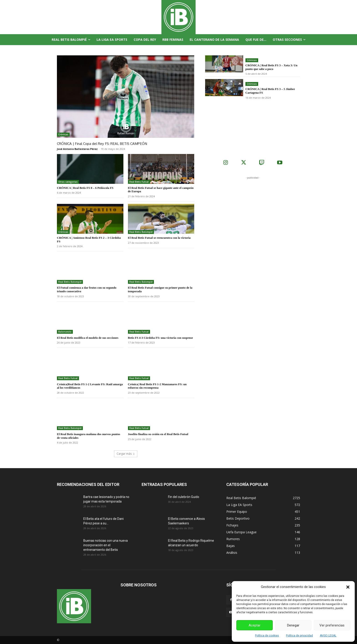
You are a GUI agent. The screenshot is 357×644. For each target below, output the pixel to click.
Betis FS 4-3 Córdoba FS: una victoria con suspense (161, 337)
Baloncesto (65, 331)
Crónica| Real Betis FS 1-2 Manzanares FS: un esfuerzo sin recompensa (157, 386)
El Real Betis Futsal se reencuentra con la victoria (159, 238)
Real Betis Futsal (139, 182)
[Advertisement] (253, 208)
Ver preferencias (332, 625)
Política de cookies (267, 636)
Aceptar (255, 625)
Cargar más (126, 453)
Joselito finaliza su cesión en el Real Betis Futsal (158, 434)
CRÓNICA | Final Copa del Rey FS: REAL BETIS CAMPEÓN (100, 143)
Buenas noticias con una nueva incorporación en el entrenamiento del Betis (106, 545)
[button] (348, 587)
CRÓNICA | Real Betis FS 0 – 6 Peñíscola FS (85, 188)
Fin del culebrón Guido (184, 497)
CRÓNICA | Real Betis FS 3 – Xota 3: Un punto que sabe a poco (272, 67)
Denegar (293, 625)
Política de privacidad (299, 636)
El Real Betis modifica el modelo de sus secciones (88, 337)
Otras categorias (68, 182)
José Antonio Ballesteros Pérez (77, 149)
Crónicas (63, 134)
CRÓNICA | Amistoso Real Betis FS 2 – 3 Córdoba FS (89, 240)
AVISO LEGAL (328, 636)
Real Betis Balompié (141, 232)
